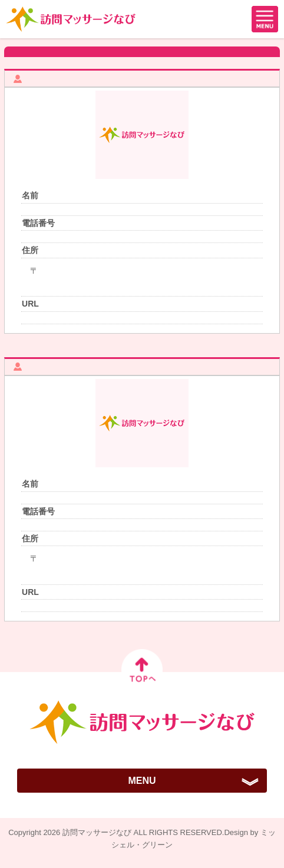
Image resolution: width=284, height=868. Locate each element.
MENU (142, 781)
